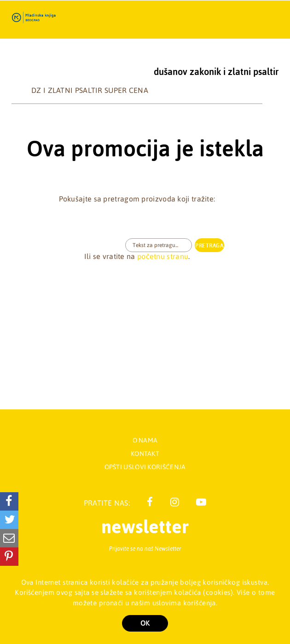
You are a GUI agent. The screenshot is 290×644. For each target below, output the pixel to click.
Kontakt (145, 454)
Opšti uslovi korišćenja (145, 467)
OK (145, 623)
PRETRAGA (209, 246)
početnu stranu (163, 256)
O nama (145, 440)
